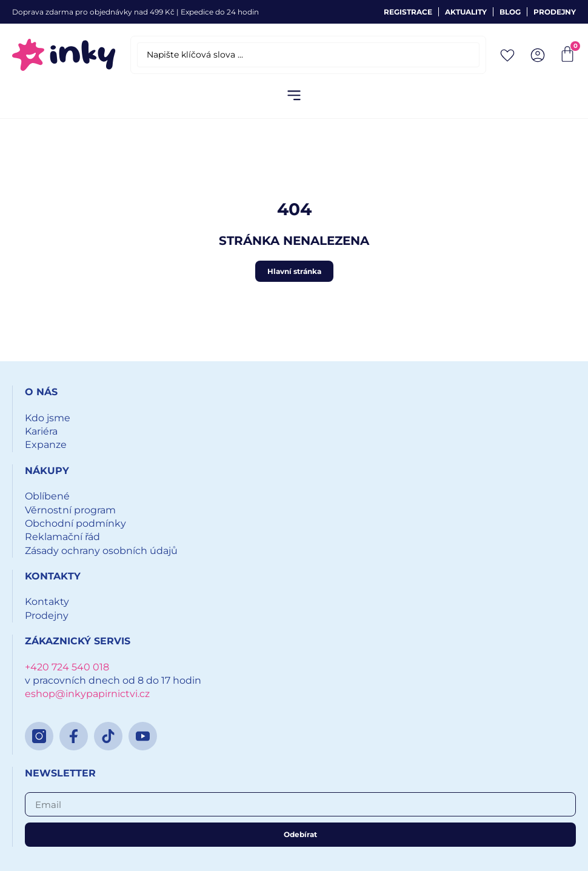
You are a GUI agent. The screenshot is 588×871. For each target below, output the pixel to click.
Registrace (408, 12)
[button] (294, 96)
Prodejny (555, 12)
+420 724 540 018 (67, 667)
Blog (510, 12)
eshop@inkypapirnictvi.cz (87, 694)
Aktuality (466, 12)
